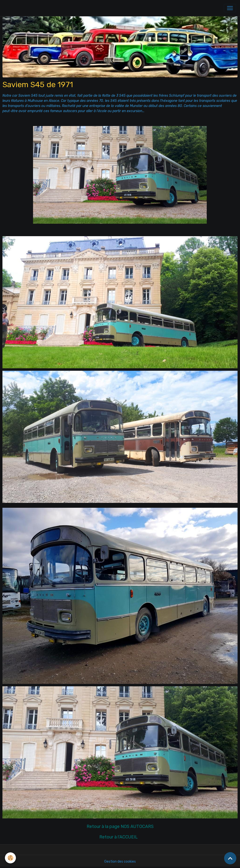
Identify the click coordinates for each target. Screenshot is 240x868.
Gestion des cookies (120, 862)
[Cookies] (10, 858)
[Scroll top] (230, 858)
